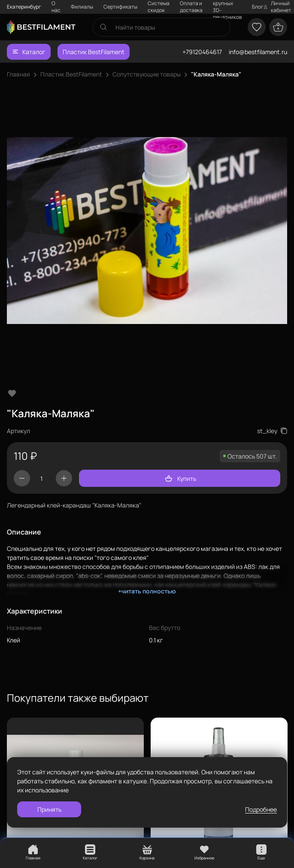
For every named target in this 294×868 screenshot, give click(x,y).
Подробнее (261, 809)
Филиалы (82, 7)
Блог (258, 7)
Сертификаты (120, 7)
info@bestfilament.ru (258, 52)
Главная (18, 74)
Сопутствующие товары (147, 74)
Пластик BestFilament (94, 52)
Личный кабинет (277, 7)
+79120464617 (202, 52)
